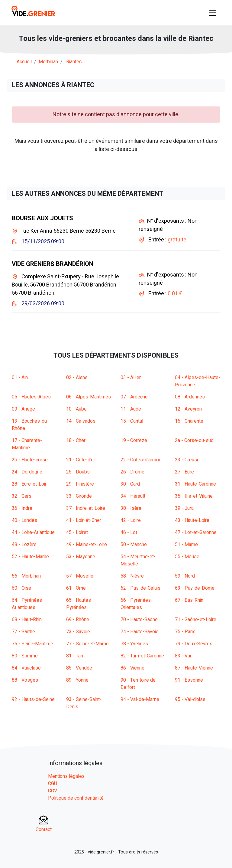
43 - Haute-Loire (192, 520)
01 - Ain (20, 378)
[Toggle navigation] (213, 13)
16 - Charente (189, 421)
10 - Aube (76, 409)
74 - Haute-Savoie (140, 632)
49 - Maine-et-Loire (87, 545)
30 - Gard (130, 484)
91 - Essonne (189, 680)
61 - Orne (76, 588)
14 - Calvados (81, 421)
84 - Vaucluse (26, 668)
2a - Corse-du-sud (194, 441)
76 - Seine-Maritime (32, 644)
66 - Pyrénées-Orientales (137, 604)
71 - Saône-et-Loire (196, 620)
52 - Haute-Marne (30, 557)
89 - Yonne (77, 680)
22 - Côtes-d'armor (140, 460)
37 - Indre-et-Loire (86, 508)
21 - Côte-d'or (81, 460)
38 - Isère (131, 508)
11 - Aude (131, 409)
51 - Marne (186, 545)
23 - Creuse (187, 460)
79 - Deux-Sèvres (194, 644)
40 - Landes (24, 520)
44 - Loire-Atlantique (33, 532)
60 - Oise (21, 588)
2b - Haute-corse (30, 460)
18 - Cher (76, 441)
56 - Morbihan (26, 576)
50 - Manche (134, 545)
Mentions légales (66, 776)
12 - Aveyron (188, 409)
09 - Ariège (23, 409)
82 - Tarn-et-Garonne (142, 656)
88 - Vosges (25, 680)
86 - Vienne (132, 668)
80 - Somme (25, 656)
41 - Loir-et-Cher (84, 520)
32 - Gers (22, 496)
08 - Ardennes (190, 397)
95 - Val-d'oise (190, 699)
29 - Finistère (80, 484)
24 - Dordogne (27, 472)
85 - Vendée (79, 668)
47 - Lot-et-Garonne (196, 532)
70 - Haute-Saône (139, 620)
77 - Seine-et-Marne (87, 644)
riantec (74, 62)
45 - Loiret (77, 532)
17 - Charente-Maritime (27, 444)
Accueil (24, 62)
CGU (53, 784)
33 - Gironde (79, 496)
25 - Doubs (78, 472)
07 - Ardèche (134, 397)
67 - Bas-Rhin (189, 600)
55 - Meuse (187, 557)
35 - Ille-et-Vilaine (194, 496)
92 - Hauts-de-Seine (33, 699)
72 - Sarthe (23, 632)
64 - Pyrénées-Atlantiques (28, 604)
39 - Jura (184, 508)
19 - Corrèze (134, 441)
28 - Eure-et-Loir (29, 484)
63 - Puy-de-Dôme (195, 588)
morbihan (48, 62)
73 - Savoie (78, 632)
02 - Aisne (77, 378)
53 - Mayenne (81, 557)
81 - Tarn (75, 656)
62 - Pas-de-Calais (140, 588)
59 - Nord (185, 576)
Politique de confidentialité (76, 798)
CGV (53, 791)
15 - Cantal (132, 421)
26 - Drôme (132, 472)
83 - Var (183, 656)
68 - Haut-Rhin (27, 620)
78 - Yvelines (134, 644)
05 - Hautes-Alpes (31, 397)
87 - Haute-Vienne (194, 668)
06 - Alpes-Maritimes (89, 397)
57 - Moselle (80, 576)
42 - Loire (131, 520)
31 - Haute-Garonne (195, 484)
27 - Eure (184, 472)
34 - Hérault (133, 496)
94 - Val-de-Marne (140, 699)
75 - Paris (185, 632)
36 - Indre (22, 508)
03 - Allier (131, 378)
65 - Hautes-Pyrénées (79, 604)
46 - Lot (129, 532)
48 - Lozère (24, 545)
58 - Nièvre (132, 576)
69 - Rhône (78, 620)
